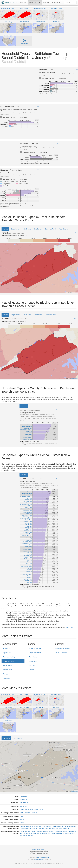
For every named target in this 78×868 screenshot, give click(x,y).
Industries (32, 665)
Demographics (35, 3)
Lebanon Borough (45, 834)
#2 (38, 106)
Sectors (31, 670)
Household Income (35, 648)
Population (6, 648)
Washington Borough (27, 836)
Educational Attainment (62, 648)
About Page (69, 627)
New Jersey (24, 796)
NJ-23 (22, 819)
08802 (22, 809)
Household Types (9, 661)
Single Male (27, 229)
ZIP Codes (6, 738)
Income (46, 3)
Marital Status (7, 665)
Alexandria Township (27, 826)
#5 (76, 233)
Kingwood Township (32, 834)
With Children (64, 229)
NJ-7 (22, 816)
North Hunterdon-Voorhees (28, 813)
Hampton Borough (70, 826)
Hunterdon (23, 799)
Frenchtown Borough (61, 832)
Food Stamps (33, 657)
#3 (57, 143)
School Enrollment (61, 653)
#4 (38, 170)
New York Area (25, 803)
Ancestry (6, 674)
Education (56, 3)
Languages (7, 678)
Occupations (33, 661)
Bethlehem (23, 806)
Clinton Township (36, 832)
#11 (75, 318)
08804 (27, 809)
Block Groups (17, 738)
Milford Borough (70, 834)
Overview (23, 3)
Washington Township (62, 828)
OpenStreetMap (39, 859)
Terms (38, 850)
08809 (31, 809)
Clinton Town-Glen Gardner (42, 826)
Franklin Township (57, 826)
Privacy (44, 850)
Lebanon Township (38, 828)
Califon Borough (25, 832)
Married (5, 229)
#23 (57, 479)
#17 (57, 410)
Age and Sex (7, 653)
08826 (36, 809)
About (34, 850)
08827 (41, 809)
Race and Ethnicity (9, 657)
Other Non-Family (51, 229)
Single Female (16, 229)
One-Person (38, 229)
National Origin (8, 670)
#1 (77, 69)
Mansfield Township (58, 834)
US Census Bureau (43, 858)
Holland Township (26, 828)
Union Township (50, 828)
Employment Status (35, 653)
